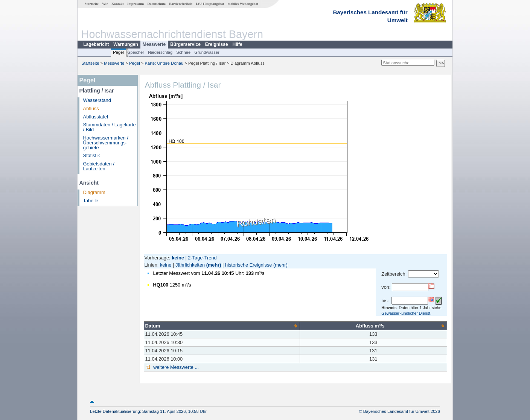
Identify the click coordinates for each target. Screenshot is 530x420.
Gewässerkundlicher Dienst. (406, 313)
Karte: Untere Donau (164, 63)
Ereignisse (217, 44)
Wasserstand (97, 100)
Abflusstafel (96, 117)
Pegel (118, 52)
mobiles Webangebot (243, 4)
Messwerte (154, 44)
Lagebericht (96, 44)
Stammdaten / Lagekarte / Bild (110, 127)
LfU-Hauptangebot (210, 4)
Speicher (136, 52)
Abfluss (91, 108)
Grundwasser (207, 52)
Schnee (183, 52)
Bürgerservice (185, 44)
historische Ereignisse (248, 265)
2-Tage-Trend (202, 258)
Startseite (92, 4)
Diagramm (94, 192)
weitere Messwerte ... (175, 367)
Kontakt (118, 4)
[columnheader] (222, 326)
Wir (105, 4)
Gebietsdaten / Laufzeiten (99, 166)
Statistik (92, 155)
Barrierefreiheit (181, 4)
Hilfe (238, 44)
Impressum (136, 4)
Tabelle (91, 201)
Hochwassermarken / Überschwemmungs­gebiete (106, 143)
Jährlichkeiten (190, 265)
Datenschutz (156, 4)
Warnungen (126, 44)
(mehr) (214, 265)
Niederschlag (160, 52)
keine (166, 265)
